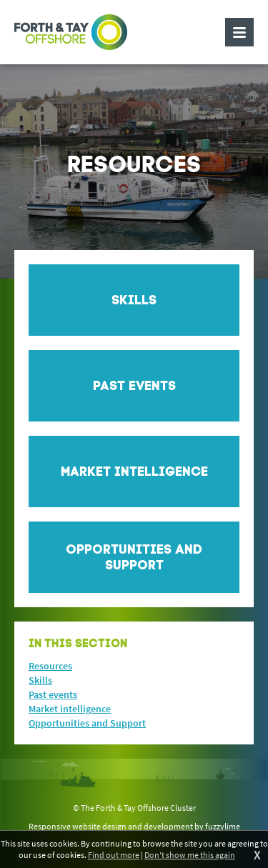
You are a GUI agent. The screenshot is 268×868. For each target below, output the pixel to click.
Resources (50, 666)
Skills (40, 680)
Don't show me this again (190, 855)
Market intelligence (70, 709)
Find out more (114, 855)
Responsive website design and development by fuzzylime (134, 826)
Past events (53, 694)
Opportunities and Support (87, 723)
